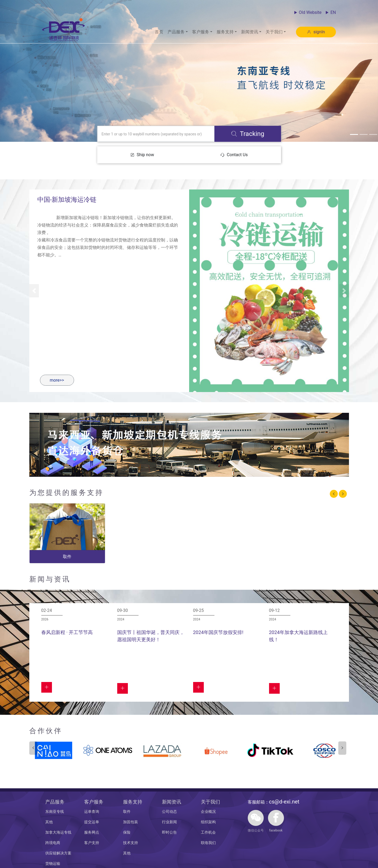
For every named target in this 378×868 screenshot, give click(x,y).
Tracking (248, 134)
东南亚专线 (55, 812)
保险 (127, 832)
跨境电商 (53, 843)
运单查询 (92, 812)
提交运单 (92, 822)
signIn (316, 32)
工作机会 (208, 832)
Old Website (310, 12)
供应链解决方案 (58, 853)
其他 (49, 822)
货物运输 (53, 863)
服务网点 (92, 832)
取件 (127, 812)
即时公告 (169, 832)
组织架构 (208, 822)
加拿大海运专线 (58, 832)
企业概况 (208, 812)
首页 (159, 32)
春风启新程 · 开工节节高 (67, 632)
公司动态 (169, 812)
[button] (178, 32)
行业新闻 (169, 822)
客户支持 (92, 843)
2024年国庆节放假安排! (218, 632)
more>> (57, 380)
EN (333, 12)
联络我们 (208, 843)
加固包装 (131, 822)
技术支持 (131, 843)
